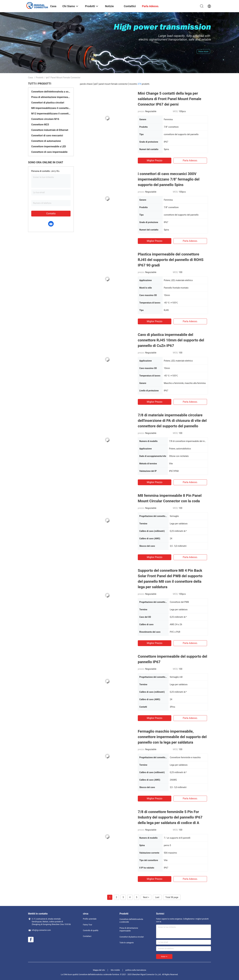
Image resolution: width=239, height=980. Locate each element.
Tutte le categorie (127, 943)
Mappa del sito (99, 970)
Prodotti (40, 78)
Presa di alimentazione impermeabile (51, 97)
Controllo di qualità (91, 930)
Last (157, 897)
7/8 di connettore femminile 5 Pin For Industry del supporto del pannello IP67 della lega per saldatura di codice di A (170, 817)
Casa (30, 78)
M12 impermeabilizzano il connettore (51, 114)
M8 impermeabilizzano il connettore (51, 108)
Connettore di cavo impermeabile (49, 152)
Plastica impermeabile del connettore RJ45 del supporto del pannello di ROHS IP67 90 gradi (171, 260)
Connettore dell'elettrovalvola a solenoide (51, 92)
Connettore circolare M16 (45, 119)
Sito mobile (115, 970)
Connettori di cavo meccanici (47, 136)
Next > (146, 897)
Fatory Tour (87, 925)
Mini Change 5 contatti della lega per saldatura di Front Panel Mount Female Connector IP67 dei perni (169, 99)
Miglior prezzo (155, 160)
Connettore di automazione (46, 141)
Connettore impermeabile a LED (49, 146)
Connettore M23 (40, 125)
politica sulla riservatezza (136, 970)
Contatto (51, 214)
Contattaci (87, 936)
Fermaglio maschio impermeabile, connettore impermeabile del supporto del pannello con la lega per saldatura (172, 737)
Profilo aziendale (90, 919)
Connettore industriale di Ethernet (50, 130)
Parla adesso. (190, 160)
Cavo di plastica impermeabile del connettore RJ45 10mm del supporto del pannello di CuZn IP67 (171, 340)
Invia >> (164, 957)
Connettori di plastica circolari (48, 103)
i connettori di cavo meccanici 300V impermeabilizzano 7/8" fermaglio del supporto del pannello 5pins (169, 179)
